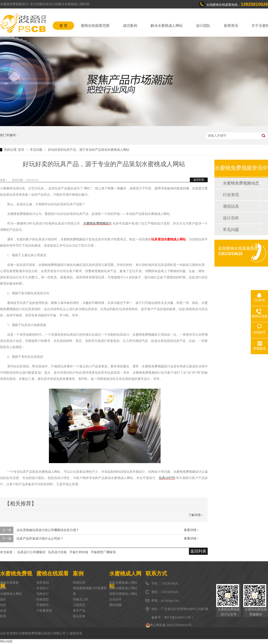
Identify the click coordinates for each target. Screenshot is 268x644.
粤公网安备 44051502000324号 (169, 625)
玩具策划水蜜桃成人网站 (168, 239)
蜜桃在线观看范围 (95, 26)
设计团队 (203, 26)
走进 (3, 611)
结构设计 (43, 594)
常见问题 (37, 150)
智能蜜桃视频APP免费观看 (90, 591)
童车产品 (79, 611)
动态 (3, 605)
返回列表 (199, 180)
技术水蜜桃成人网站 (123, 588)
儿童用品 (79, 605)
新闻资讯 (231, 26)
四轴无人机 (81, 599)
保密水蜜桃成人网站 (123, 594)
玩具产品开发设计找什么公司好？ (40, 539)
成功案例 (130, 26)
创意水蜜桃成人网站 (123, 583)
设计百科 (231, 218)
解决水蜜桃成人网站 (167, 26)
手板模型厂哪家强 (103, 552)
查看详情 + (191, 530)
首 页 (63, 26)
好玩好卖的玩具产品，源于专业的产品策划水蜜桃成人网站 (89, 150)
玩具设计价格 (57, 552)
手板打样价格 (79, 552)
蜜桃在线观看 (9, 583)
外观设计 (43, 588)
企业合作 (115, 599)
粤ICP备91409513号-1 (179, 618)
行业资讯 (231, 195)
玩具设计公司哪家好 (31, 552)
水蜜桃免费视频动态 (241, 183)
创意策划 (43, 583)
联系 (3, 616)
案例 (3, 588)
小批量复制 (44, 611)
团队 (3, 599)
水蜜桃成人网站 (11, 594)
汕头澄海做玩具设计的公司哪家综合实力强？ (48, 530)
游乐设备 (79, 616)
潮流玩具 (231, 206)
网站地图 (115, 605)
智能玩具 (79, 583)
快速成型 (43, 599)
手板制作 (43, 605)
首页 (22, 150)
